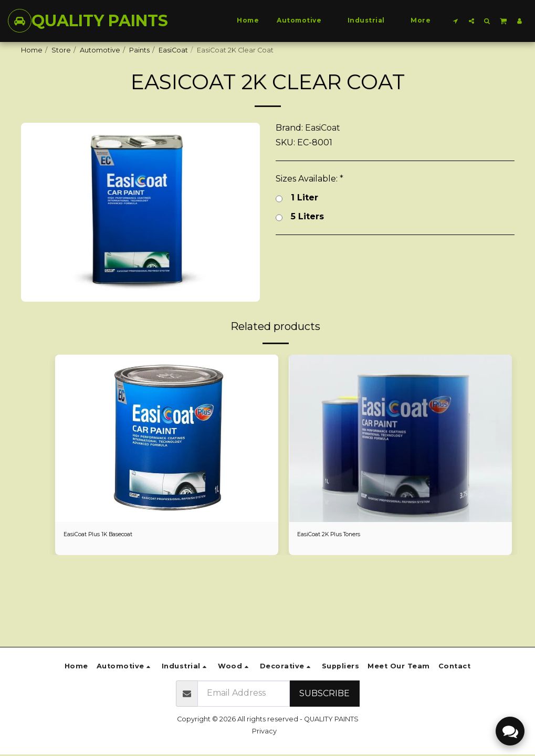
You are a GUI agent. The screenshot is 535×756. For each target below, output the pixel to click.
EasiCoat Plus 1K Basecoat (107, 535)
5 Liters (300, 217)
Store (61, 50)
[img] (167, 438)
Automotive (100, 50)
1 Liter (297, 198)
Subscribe (324, 693)
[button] (456, 21)
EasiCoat (173, 50)
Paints (139, 50)
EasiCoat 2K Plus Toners (337, 535)
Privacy (264, 731)
